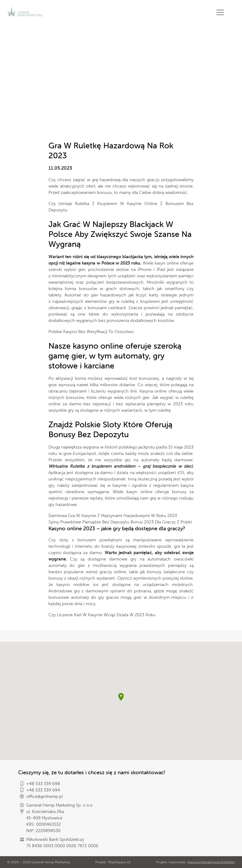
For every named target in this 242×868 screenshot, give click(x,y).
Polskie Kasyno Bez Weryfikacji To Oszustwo (91, 332)
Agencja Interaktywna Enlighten (211, 862)
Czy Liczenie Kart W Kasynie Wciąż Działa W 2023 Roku (102, 615)
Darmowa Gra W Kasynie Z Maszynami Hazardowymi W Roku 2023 (113, 516)
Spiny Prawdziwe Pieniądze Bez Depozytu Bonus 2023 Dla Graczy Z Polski (120, 522)
